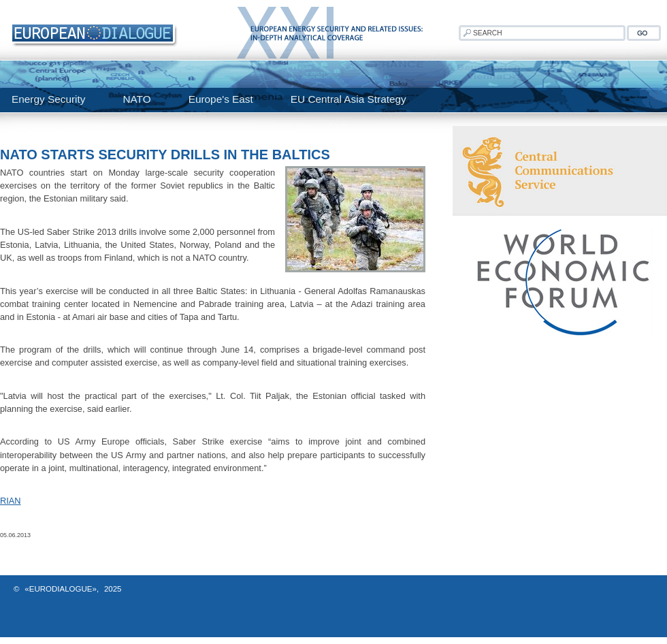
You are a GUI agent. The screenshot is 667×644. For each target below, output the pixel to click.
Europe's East (221, 99)
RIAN (11, 501)
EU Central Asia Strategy (348, 99)
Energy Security (48, 99)
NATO (136, 99)
